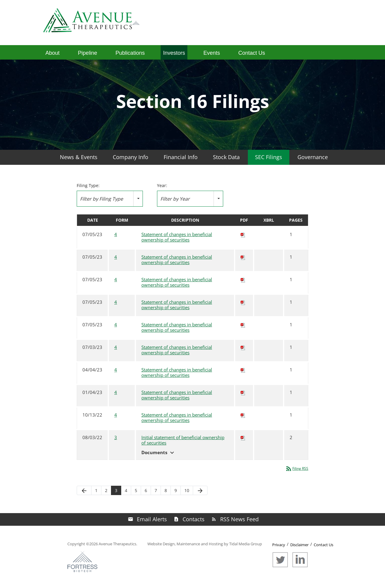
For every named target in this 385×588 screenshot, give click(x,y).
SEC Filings (269, 157)
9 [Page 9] (176, 490)
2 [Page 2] (106, 490)
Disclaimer (299, 545)
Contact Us (252, 53)
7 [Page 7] (156, 490)
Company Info (131, 157)
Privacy (279, 545)
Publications (130, 53)
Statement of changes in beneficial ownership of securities (177, 237)
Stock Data (226, 157)
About (52, 53)
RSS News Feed (239, 519)
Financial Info (181, 157)
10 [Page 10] (187, 490)
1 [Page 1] (96, 490)
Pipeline (88, 53)
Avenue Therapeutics (117, 544)
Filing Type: (88, 186)
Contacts (194, 519)
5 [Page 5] (136, 490)
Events (212, 53)
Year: (162, 186)
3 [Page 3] (116, 490)
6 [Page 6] (146, 490)
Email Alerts (152, 519)
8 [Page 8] (166, 490)
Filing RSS (297, 468)
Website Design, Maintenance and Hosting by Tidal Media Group (205, 544)
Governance (313, 157)
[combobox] (110, 199)
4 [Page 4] (126, 490)
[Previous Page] (84, 490)
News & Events (79, 157)
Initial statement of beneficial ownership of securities (183, 440)
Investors (174, 53)
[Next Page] (200, 490)
